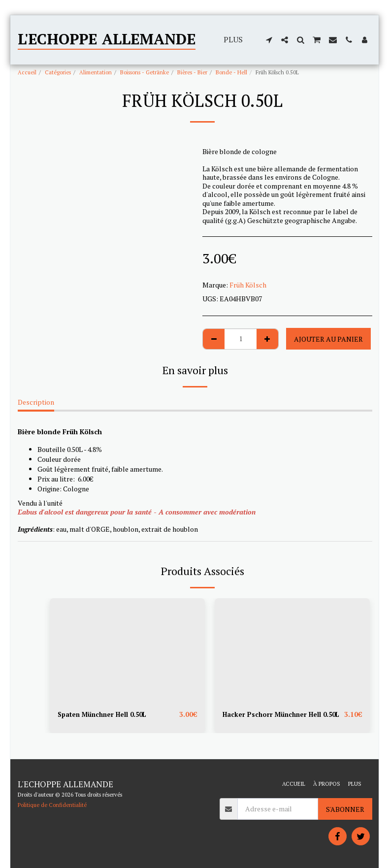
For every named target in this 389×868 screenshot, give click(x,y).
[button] (269, 40)
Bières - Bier (192, 72)
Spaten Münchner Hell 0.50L (105, 715)
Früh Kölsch (248, 285)
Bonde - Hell (231, 72)
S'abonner (345, 809)
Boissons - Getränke (145, 72)
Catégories (58, 72)
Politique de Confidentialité (52, 805)
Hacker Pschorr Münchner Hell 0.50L (274, 720)
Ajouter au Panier (328, 339)
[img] (127, 650)
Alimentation (96, 72)
